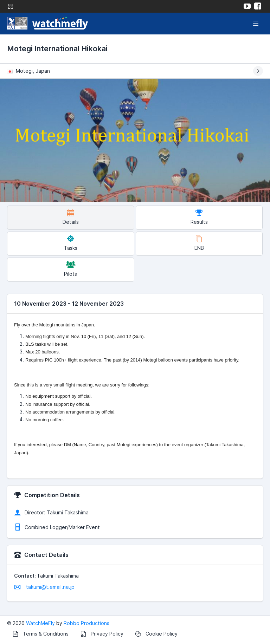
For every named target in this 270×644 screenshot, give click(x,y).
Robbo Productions (86, 623)
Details (71, 217)
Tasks (71, 243)
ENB (199, 243)
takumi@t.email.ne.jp (44, 587)
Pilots (70, 269)
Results (199, 217)
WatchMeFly (40, 623)
